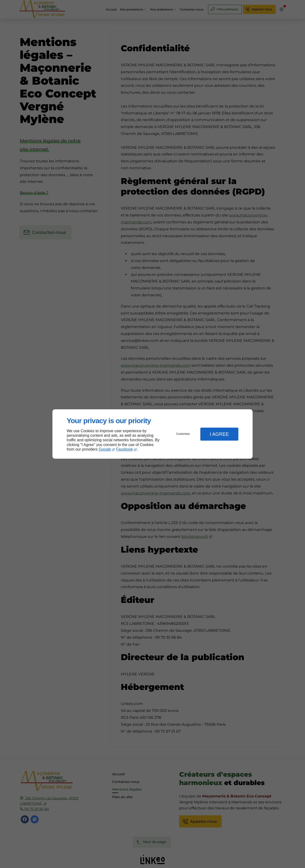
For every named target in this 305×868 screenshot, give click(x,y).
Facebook (125, 449)
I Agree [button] (219, 434)
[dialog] (152, 434)
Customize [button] (183, 434)
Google (105, 449)
